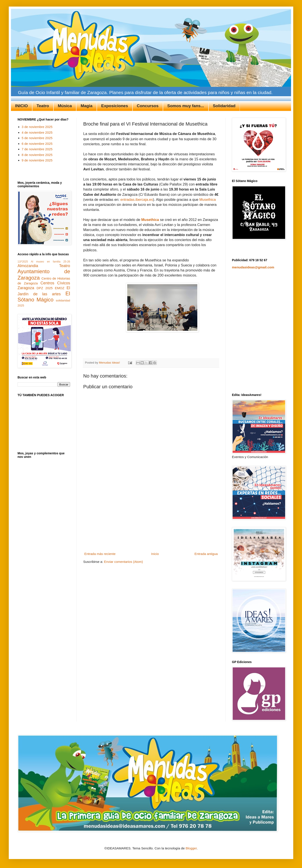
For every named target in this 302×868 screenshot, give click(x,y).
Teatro (43, 106)
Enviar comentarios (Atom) (124, 562)
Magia (87, 106)
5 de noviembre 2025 (37, 138)
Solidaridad (224, 106)
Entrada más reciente (100, 554)
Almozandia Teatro (44, 266)
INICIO (21, 106)
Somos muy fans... (186, 106)
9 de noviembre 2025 (37, 160)
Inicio (155, 554)
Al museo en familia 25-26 (50, 262)
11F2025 (23, 262)
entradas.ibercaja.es (137, 199)
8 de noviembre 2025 (37, 155)
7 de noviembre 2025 (37, 149)
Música (65, 106)
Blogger (191, 848)
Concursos (148, 106)
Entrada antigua (206, 554)
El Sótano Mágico (44, 297)
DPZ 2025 (45, 288)
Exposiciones (115, 106)
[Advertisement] (151, 518)
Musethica (208, 199)
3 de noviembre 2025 (37, 127)
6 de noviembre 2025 (37, 144)
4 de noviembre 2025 (37, 132)
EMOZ (60, 288)
